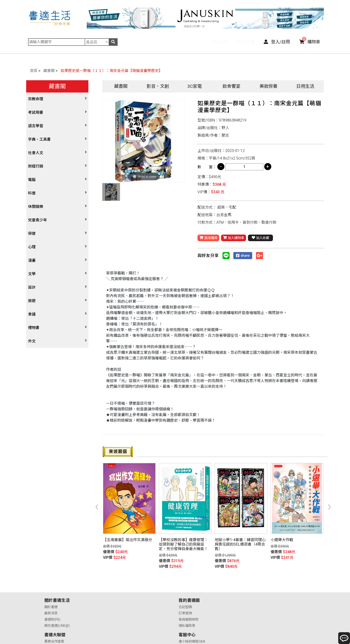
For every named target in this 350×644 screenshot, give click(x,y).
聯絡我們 (252, 600)
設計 (32, 287)
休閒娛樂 (36, 207)
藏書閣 (49, 71)
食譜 (32, 314)
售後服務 (252, 593)
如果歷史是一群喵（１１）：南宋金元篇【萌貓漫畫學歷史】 (111, 71)
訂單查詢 (118, 587)
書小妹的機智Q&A (259, 581)
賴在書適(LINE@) (57, 600)
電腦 (32, 180)
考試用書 (36, 112)
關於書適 (51, 581)
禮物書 (34, 328)
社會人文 (36, 153)
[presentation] (97, 498)
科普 (32, 193)
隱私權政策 (120, 600)
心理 (32, 247)
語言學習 (36, 126)
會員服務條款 (121, 593)
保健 (32, 234)
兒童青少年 (37, 220)
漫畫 (32, 260)
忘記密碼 (118, 581)
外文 (32, 341)
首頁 (34, 71)
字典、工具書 (39, 139)
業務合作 (185, 593)
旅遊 (32, 301)
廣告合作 (185, 600)
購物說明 (252, 587)
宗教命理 (36, 99)
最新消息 (51, 587)
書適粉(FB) (52, 593)
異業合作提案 (189, 581)
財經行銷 (36, 166)
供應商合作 (187, 587)
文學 (32, 274)
